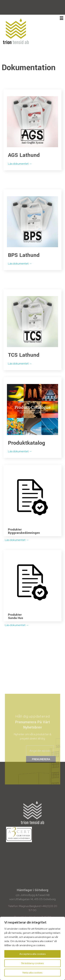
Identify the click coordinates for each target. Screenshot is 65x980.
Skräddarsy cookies (32, 963)
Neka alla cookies (32, 973)
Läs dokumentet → (20, 164)
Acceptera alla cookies (33, 954)
